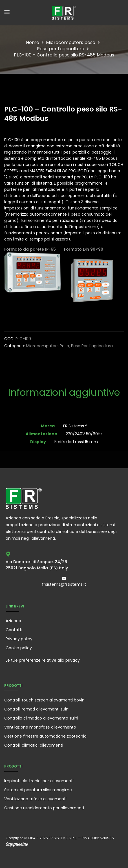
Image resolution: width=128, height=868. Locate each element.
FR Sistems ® (75, 426)
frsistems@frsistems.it (64, 584)
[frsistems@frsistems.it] (64, 578)
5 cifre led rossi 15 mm (76, 442)
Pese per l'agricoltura (61, 49)
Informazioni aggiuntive (64, 393)
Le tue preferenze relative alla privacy (43, 660)
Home (33, 43)
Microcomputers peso (71, 43)
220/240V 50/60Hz (84, 434)
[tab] (64, 396)
